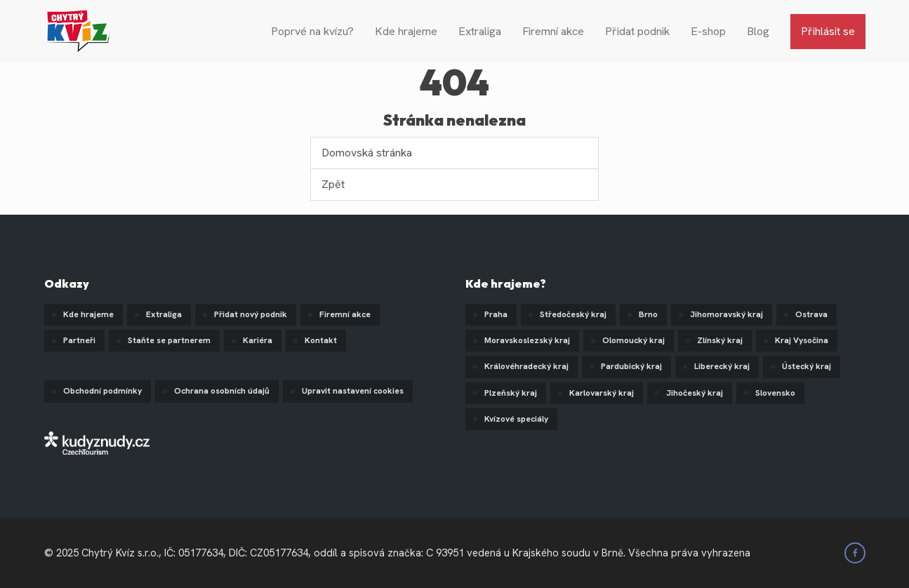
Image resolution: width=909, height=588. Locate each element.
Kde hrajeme (406, 31)
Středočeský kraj (573, 314)
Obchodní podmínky (102, 391)
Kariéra (258, 340)
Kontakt (321, 340)
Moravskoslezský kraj (527, 340)
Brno (648, 314)
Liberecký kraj (722, 366)
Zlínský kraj (720, 340)
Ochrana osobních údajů (222, 391)
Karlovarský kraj (602, 393)
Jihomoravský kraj (726, 314)
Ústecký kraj (807, 366)
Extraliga (480, 31)
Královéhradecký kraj (526, 366)
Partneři (79, 340)
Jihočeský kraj (695, 393)
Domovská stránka (367, 153)
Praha (496, 314)
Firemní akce (553, 31)
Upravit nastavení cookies (353, 391)
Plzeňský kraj (511, 393)
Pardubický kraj (631, 366)
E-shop (708, 31)
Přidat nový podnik (251, 314)
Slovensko (775, 393)
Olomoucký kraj (633, 340)
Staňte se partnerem (169, 340)
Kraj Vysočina (802, 340)
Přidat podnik (637, 31)
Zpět (333, 184)
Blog (758, 31)
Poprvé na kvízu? (312, 31)
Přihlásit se (828, 31)
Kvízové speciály (516, 419)
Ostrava (811, 314)
